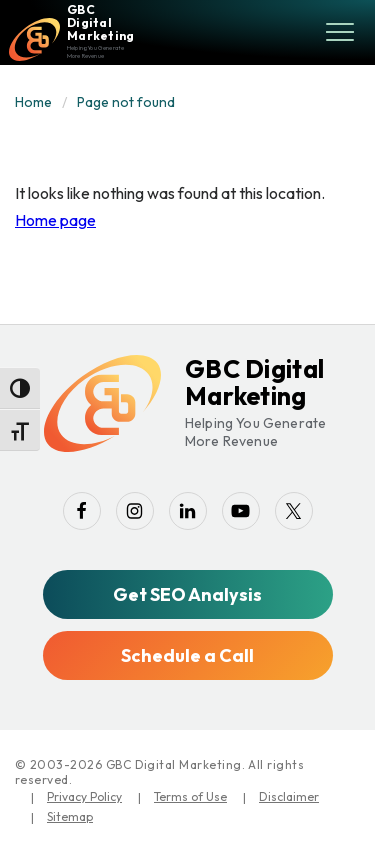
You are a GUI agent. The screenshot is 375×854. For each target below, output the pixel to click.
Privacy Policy (84, 796)
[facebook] (82, 511)
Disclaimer (289, 796)
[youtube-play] (241, 511)
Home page (55, 220)
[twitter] (294, 511)
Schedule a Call (187, 655)
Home (33, 102)
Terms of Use (190, 796)
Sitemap (70, 816)
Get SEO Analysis (187, 594)
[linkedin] (188, 511)
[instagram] (135, 511)
